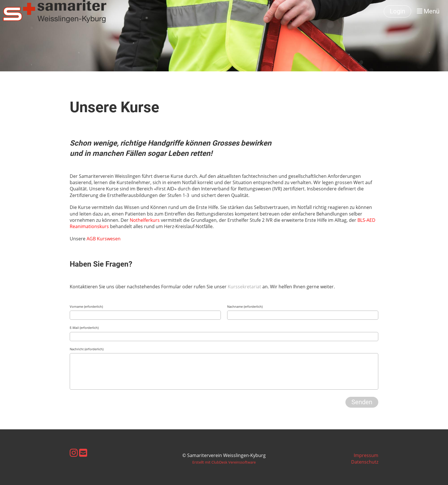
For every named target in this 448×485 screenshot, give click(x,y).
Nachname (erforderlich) (245, 306)
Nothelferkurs (145, 220)
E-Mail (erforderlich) (84, 328)
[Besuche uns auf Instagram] (74, 453)
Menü (428, 11)
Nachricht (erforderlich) (87, 349)
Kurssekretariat (245, 287)
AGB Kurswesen (104, 239)
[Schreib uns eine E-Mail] (83, 453)
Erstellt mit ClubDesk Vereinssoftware (224, 462)
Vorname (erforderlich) (86, 306)
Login (397, 11)
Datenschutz (365, 462)
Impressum (366, 455)
